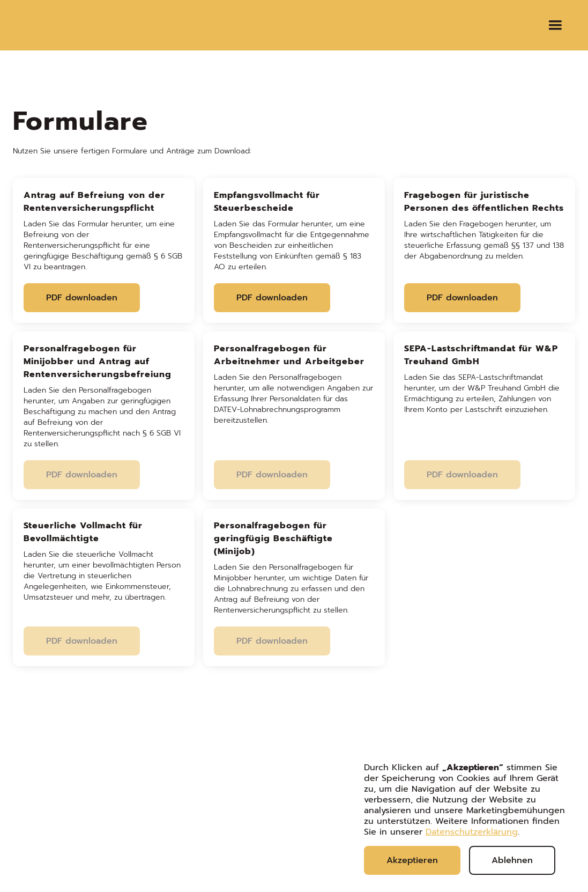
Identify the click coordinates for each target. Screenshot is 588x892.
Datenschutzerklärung (472, 832)
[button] (555, 25)
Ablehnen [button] (512, 860)
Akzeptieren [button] (412, 860)
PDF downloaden (82, 298)
